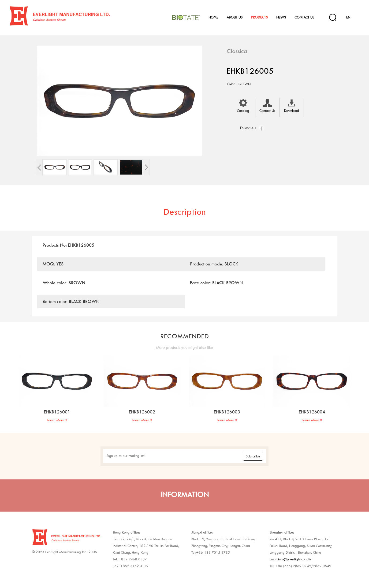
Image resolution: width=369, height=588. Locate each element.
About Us (235, 17)
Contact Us (304, 17)
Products (259, 17)
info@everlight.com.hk (295, 559)
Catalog (243, 105)
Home (213, 17)
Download (292, 105)
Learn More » (57, 420)
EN (348, 17)
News (281, 17)
